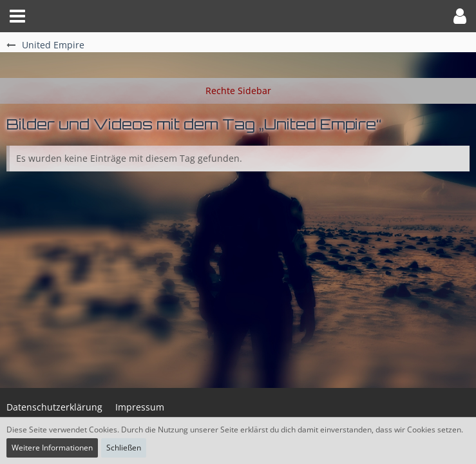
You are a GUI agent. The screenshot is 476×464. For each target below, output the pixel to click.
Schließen (124, 448)
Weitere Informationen (52, 448)
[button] (17, 16)
